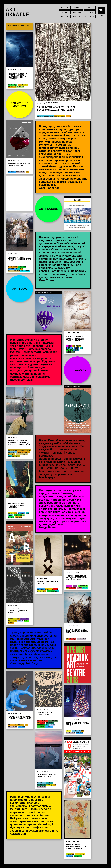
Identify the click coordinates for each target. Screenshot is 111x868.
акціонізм (50, 723)
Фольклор (12, 87)
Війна (56, 589)
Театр (75, 586)
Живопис (41, 727)
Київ (18, 269)
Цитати (90, 12)
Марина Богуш (52, 103)
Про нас (77, 16)
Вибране (77, 12)
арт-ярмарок (80, 854)
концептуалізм (14, 271)
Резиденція (13, 85)
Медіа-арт (20, 87)
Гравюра (69, 350)
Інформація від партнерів (15, 523)
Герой (43, 723)
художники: (71, 352)
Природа (73, 639)
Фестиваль (41, 785)
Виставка (12, 172)
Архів (65, 12)
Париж (69, 731)
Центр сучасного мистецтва (19, 450)
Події (90, 8)
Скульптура (21, 172)
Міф (55, 116)
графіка (20, 621)
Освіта (69, 116)
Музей (76, 348)
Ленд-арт (50, 783)
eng (101, 15)
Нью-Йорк (12, 725)
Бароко (11, 517)
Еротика (73, 588)
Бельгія (69, 586)
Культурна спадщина (45, 116)
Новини (65, 8)
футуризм (41, 725)
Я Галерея (61, 116)
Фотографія (25, 271)
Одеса (11, 515)
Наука (26, 621)
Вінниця (50, 785)
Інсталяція (12, 452)
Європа (76, 350)
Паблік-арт (16, 456)
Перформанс (83, 586)
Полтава (25, 85)
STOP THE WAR (42, 721)
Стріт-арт (12, 454)
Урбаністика (13, 267)
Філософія (25, 619)
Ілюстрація (13, 621)
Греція (85, 588)
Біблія (68, 854)
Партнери (90, 16)
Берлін (79, 588)
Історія (69, 346)
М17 (24, 515)
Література (12, 619)
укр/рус (101, 10)
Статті (77, 8)
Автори (65, 16)
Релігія (79, 346)
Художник (22, 267)
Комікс (11, 623)
